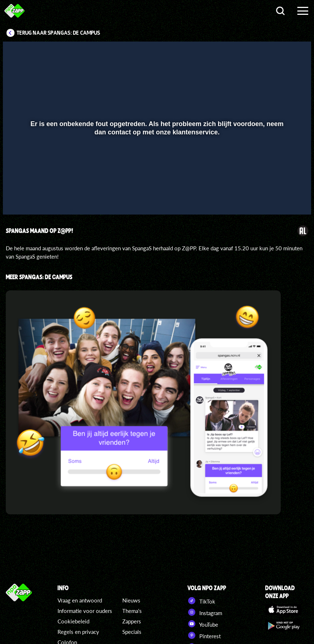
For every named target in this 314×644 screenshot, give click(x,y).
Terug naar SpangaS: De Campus (58, 33)
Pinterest (204, 635)
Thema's (132, 611)
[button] (18, 199)
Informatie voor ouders (85, 611)
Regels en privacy (78, 632)
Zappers (132, 621)
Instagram (205, 612)
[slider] (156, 184)
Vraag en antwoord (80, 600)
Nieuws (131, 600)
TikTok (201, 601)
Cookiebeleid (73, 621)
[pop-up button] (281, 199)
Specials (132, 632)
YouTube (203, 624)
